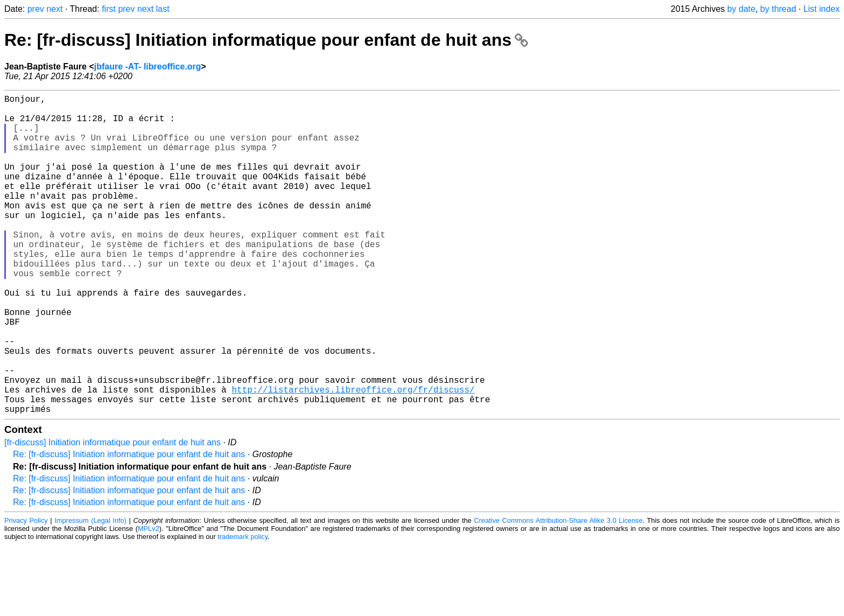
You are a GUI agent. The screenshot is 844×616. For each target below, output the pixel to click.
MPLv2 (149, 600)
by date (741, 9)
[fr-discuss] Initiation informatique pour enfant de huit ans (112, 513)
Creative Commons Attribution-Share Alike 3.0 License (558, 591)
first (109, 9)
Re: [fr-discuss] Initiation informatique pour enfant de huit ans (266, 40)
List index (821, 9)
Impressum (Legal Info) (90, 591)
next (54, 9)
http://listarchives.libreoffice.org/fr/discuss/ (353, 456)
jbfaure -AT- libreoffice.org (148, 66)
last (163, 9)
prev (36, 9)
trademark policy (242, 608)
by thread (778, 9)
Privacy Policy (26, 591)
